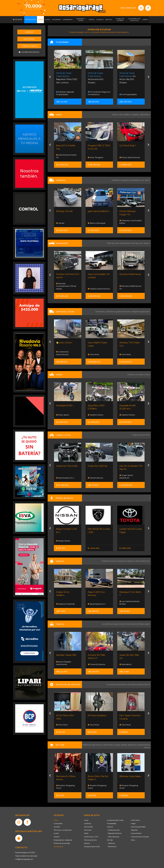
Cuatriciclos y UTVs (91, 837)
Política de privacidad (62, 843)
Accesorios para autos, (117, 684)
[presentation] (50, 77)
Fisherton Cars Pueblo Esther (131, 222)
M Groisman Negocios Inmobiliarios (99, 93)
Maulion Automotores (99, 289)
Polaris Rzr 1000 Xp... (98, 466)
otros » (147, 747)
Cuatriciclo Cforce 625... (67, 466)
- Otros (132, 840)
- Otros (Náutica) (113, 837)
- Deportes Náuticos (114, 833)
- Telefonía (111, 843)
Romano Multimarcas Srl (130, 287)
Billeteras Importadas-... (131, 776)
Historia (57, 837)
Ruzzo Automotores (130, 157)
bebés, (124, 745)
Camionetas (88, 827)
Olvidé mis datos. (29, 52)
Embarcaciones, (110, 561)
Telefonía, (87, 745)
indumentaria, (144, 745)
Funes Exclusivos (96, 664)
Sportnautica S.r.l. (65, 478)
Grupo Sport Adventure (126, 477)
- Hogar (133, 824)
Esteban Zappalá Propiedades (65, 93)
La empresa (58, 824)
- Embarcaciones (113, 830)
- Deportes (134, 830)
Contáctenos (58, 847)
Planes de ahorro (90, 840)
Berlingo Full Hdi (64, 211)
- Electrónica (112, 847)
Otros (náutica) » (143, 561)
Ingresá (29, 32)
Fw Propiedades (128, 94)
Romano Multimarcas (130, 274)
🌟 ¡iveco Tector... (65, 343)
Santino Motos (95, 415)
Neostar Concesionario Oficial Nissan (66, 286)
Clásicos (87, 843)
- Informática (135, 820)
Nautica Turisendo (66, 604)
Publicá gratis (29, 46)
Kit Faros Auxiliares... (97, 715)
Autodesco (126, 664)
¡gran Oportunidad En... (99, 211)
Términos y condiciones (63, 830)
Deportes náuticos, (126, 561)
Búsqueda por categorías (63, 840)
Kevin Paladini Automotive (64, 663)
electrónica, (98, 745)
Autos (86, 820)
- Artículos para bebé (138, 827)
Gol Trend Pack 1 (128, 146)
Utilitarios (88, 824)
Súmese (57, 827)
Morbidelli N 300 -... (66, 406)
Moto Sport (63, 415)
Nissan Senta (63, 541)
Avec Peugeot (95, 157)
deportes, (133, 745)
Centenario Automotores (62, 353)
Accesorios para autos (92, 847)
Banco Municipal (96, 223)
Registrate (29, 39)
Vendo (60, 223)
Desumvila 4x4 (95, 478)
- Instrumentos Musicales (139, 837)
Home (56, 820)
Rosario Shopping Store (65, 787)
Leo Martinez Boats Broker (129, 603)
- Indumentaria (136, 833)
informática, (109, 745)
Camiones (88, 830)
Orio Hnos (93, 354)
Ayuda (56, 833)
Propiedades (112, 824)
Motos (86, 833)
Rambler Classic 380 (66, 655)
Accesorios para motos (138, 684)
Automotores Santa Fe (66, 156)
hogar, (118, 745)
